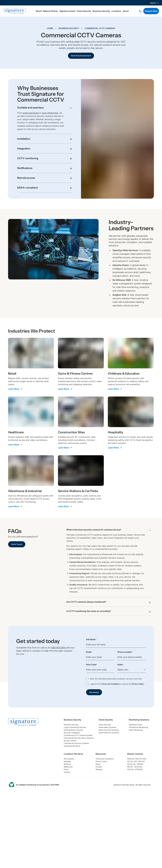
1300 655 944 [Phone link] (58, 648)
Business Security (101, 11)
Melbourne (101, 798)
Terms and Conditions (111, 685)
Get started (95, 693)
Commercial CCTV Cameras (100, 28)
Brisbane (100, 793)
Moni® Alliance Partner (47, 11)
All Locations (102, 783)
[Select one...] (132, 670)
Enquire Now (151, 11)
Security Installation (73, 742)
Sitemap (131, 803)
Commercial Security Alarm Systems (81, 752)
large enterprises (50, 113)
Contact (131, 798)
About (126, 11)
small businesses (31, 113)
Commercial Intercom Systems (78, 762)
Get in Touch (17, 545)
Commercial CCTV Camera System (81, 747)
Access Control (71, 757)
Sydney (99, 808)
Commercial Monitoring (75, 788)
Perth (98, 803)
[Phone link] (140, 11)
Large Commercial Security (77, 732)
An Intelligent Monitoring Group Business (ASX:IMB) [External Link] (37, 857)
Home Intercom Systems (123, 742)
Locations (116, 11)
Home (50, 28)
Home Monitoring (72, 793)
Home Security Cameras (123, 737)
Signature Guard (67, 11)
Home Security (84, 11)
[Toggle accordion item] (45, 109)
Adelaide (100, 788)
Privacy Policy (138, 685)
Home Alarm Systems (122, 732)
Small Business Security (75, 737)
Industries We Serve (73, 767)
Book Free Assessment (81, 56)
